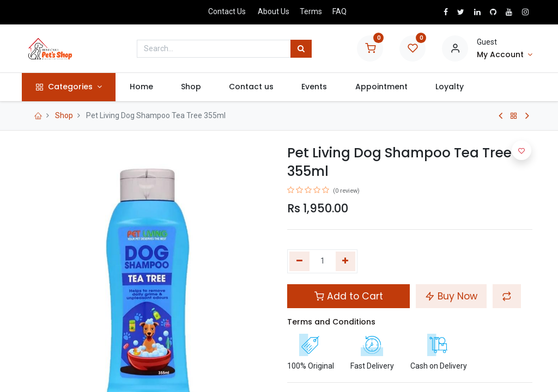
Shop (64, 115)
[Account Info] (505, 55)
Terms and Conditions (331, 322)
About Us (274, 11)
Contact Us (227, 11)
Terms (311, 11)
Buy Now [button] (451, 296)
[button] (507, 296)
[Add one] (346, 261)
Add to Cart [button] (349, 296)
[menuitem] (145, 87)
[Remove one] (299, 261)
